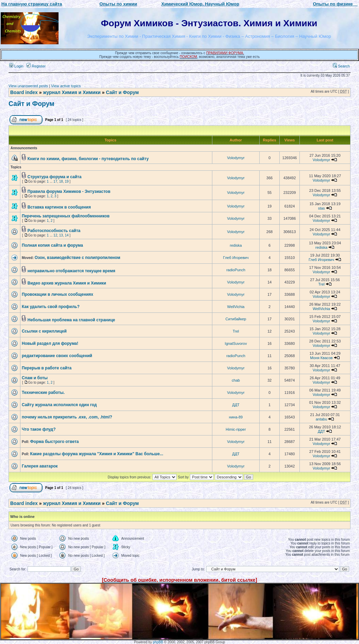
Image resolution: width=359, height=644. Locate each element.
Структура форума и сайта (55, 177)
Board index (24, 92)
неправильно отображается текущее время (71, 271)
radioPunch (236, 270)
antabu (322, 419)
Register (36, 66)
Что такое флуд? (39, 429)
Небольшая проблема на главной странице (71, 320)
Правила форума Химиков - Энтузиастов (69, 191)
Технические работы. (43, 393)
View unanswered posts (28, 86)
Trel (321, 284)
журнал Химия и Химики (72, 92)
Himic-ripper (236, 429)
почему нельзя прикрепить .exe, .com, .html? (67, 417)
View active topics (66, 86)
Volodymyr (236, 158)
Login (16, 66)
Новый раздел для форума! (50, 343)
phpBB (158, 642)
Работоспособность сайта (54, 231)
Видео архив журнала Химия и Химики (67, 283)
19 (67, 181)
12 (55, 235)
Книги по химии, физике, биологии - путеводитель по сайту (88, 159)
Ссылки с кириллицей (44, 331)
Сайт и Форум (122, 92)
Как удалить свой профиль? (51, 307)
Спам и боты (35, 378)
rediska (236, 245)
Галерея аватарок (40, 466)
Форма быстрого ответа (54, 442)
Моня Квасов (321, 358)
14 (67, 235)
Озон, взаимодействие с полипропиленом (78, 258)
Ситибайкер (236, 319)
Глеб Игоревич (236, 258)
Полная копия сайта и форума (52, 245)
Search (341, 66)
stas (321, 208)
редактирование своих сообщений (57, 356)
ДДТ (236, 405)
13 (61, 235)
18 (61, 181)
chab (236, 380)
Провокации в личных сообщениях (58, 294)
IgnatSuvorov (236, 343)
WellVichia (236, 307)
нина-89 (236, 417)
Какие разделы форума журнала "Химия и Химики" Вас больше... (96, 454)
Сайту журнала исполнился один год (59, 405)
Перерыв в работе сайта (47, 368)
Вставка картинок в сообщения (59, 207)
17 (55, 181)
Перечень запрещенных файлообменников (66, 216)
